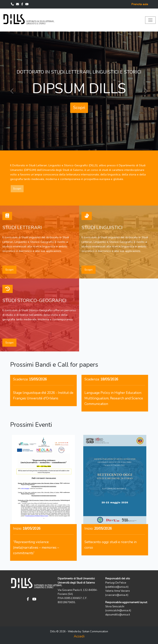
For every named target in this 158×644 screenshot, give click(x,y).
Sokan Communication (95, 632)
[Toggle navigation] (150, 20)
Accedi (79, 636)
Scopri (79, 108)
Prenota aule (140, 4)
